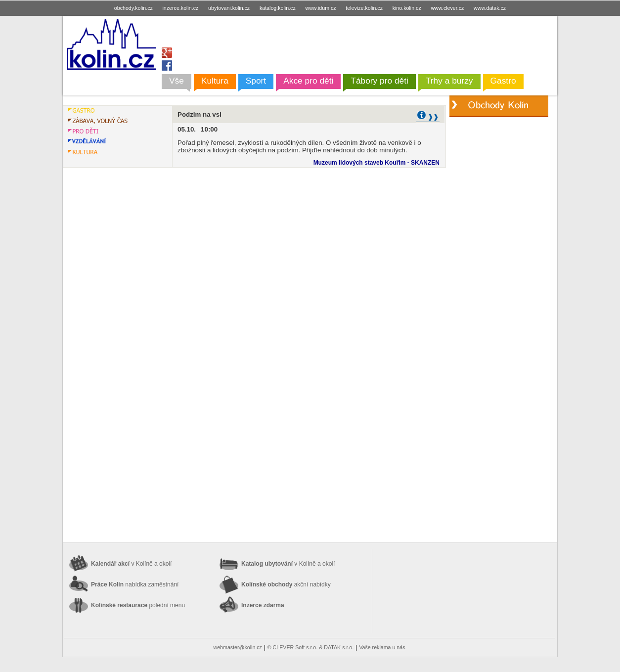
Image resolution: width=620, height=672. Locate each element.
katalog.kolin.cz (278, 8)
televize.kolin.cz (364, 8)
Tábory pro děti (379, 81)
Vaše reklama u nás (382, 647)
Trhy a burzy (449, 81)
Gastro (503, 81)
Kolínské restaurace (138, 605)
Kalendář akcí (131, 564)
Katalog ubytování (288, 564)
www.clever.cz (447, 8)
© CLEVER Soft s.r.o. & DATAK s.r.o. (310, 647)
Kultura (215, 81)
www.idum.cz (320, 8)
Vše (177, 81)
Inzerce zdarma (263, 605)
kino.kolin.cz (407, 8)
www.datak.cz (490, 8)
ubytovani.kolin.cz (229, 8)
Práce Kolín (135, 584)
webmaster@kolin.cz (237, 647)
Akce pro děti (308, 81)
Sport (256, 81)
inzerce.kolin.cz (181, 8)
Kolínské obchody (286, 584)
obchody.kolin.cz (133, 8)
